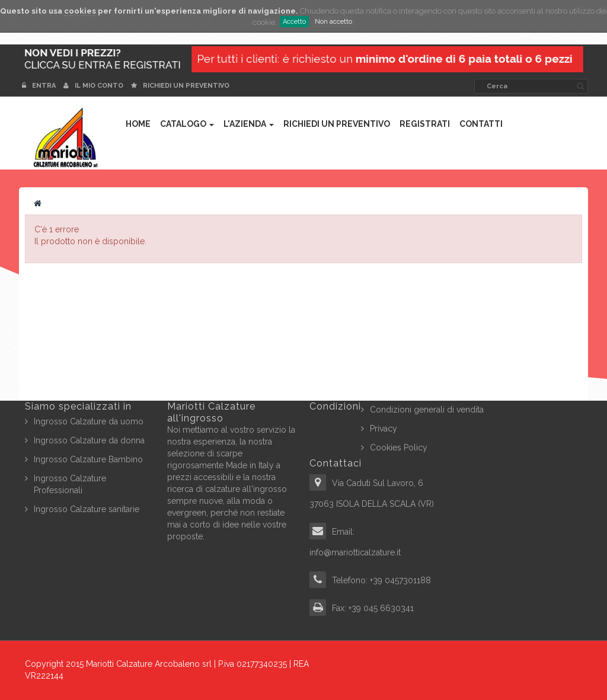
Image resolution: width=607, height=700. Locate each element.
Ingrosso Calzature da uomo (89, 421)
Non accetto (333, 22)
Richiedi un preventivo (180, 86)
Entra (40, 86)
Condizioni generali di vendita (427, 410)
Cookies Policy (399, 448)
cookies (80, 11)
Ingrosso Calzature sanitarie (87, 509)
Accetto (294, 22)
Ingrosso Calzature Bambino (88, 459)
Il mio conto (93, 86)
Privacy (384, 429)
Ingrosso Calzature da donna (89, 440)
